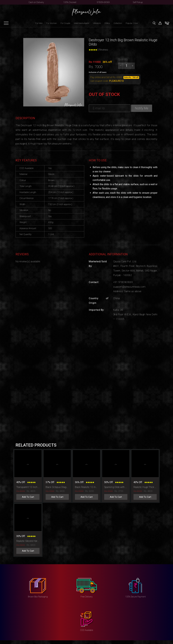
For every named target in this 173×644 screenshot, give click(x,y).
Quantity (123, 59)
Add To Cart (28, 497)
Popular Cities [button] (132, 23)
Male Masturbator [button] (82, 23)
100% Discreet (70, 2)
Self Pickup (138, 2)
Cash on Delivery (36, 2)
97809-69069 (103, 2)
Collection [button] (118, 23)
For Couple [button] (65, 23)
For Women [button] (52, 23)
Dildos (107, 23)
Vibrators (97, 23)
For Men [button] (39, 23)
